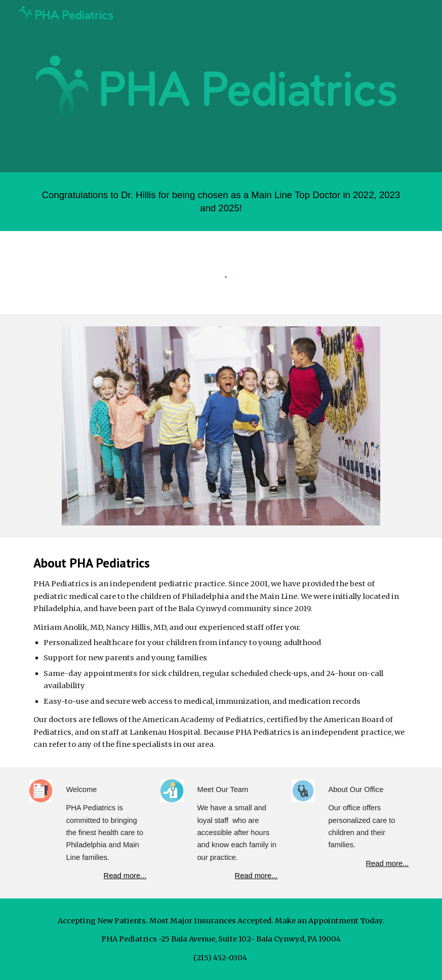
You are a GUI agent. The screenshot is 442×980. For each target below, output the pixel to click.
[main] (221, 202)
